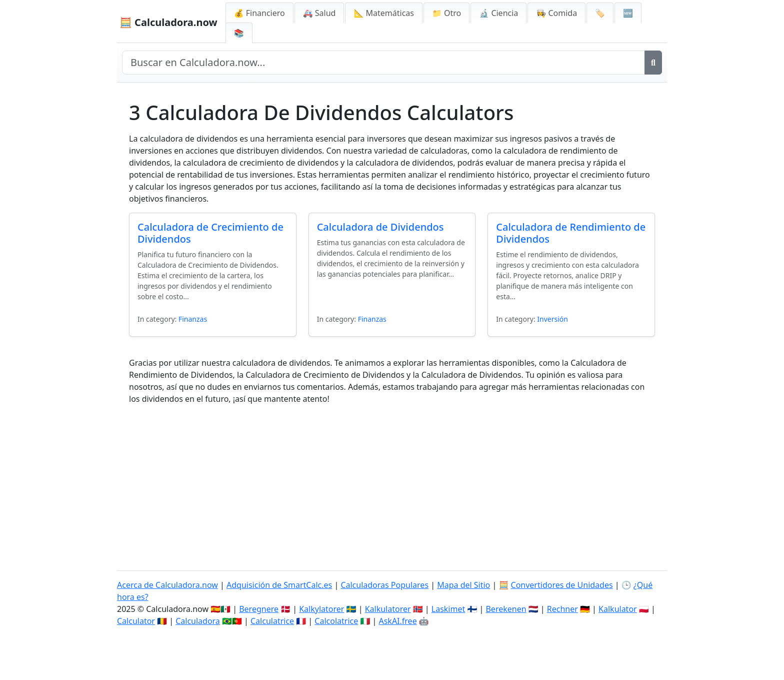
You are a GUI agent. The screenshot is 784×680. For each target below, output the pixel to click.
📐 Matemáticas (384, 13)
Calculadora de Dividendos (380, 227)
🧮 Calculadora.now (168, 22)
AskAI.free (397, 621)
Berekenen (506, 609)
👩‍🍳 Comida (556, 13)
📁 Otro (446, 13)
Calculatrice (272, 621)
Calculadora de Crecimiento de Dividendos (210, 233)
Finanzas (193, 319)
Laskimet (448, 609)
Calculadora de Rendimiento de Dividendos (571, 233)
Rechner (562, 609)
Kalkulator (618, 609)
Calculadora (198, 621)
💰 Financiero (259, 13)
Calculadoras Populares (384, 585)
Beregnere (259, 609)
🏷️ (600, 13)
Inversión (552, 319)
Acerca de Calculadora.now (167, 585)
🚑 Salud (319, 13)
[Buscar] (653, 63)
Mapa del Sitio (463, 585)
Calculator (136, 621)
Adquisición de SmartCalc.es (279, 585)
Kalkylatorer (321, 609)
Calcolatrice (336, 621)
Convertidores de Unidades (562, 585)
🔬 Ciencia (498, 13)
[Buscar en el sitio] (383, 63)
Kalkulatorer (388, 609)
